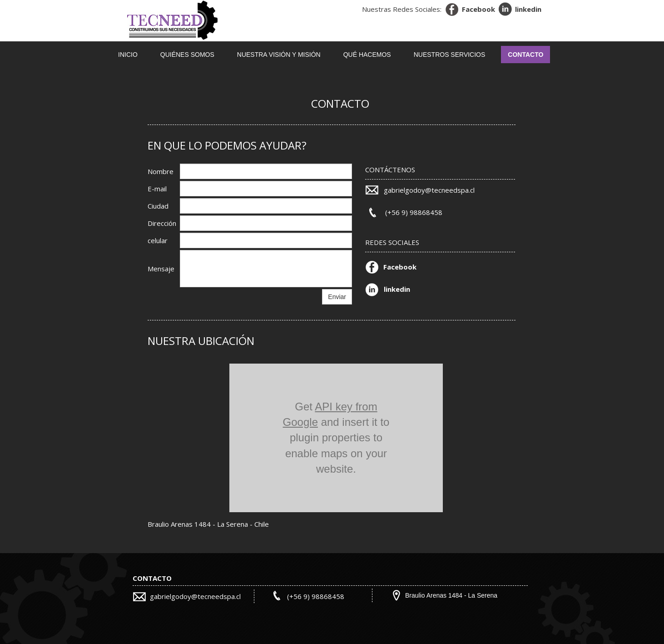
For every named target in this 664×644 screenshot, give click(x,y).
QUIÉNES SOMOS (187, 55)
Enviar (337, 297)
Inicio (128, 55)
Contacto (525, 55)
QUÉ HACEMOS (367, 55)
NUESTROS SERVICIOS (450, 55)
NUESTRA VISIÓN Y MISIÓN (279, 55)
